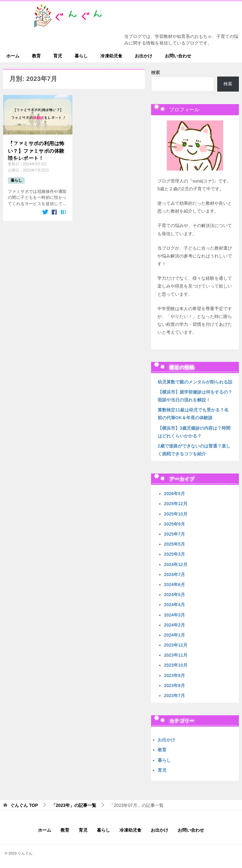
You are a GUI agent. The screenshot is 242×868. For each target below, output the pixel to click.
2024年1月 (174, 635)
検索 (155, 72)
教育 (36, 56)
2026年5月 (174, 494)
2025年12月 (176, 504)
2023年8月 (174, 685)
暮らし (81, 56)
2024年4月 (174, 605)
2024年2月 (174, 625)
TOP (24, 805)
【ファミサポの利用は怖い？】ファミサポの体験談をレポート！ (36, 150)
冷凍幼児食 (111, 56)
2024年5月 (174, 595)
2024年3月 (174, 615)
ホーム (13, 56)
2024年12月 (176, 564)
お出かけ (144, 56)
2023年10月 (176, 665)
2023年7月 (174, 696)
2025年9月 (174, 524)
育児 (58, 56)
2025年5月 (174, 544)
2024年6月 (174, 585)
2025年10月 (176, 514)
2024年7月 (174, 574)
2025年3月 (174, 554)
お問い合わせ (178, 56)
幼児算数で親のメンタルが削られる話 (195, 382)
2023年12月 (176, 645)
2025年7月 (174, 534)
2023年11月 (176, 655)
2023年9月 (174, 675)
